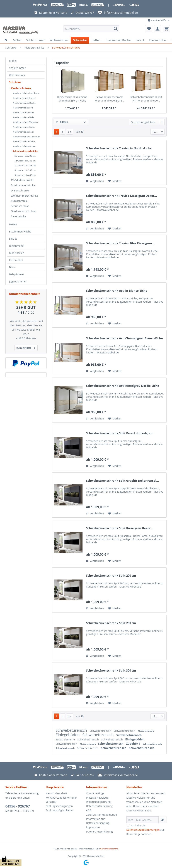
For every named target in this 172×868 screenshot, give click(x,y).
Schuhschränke (20, 206)
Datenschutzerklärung (99, 806)
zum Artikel (26, 347)
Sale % (13, 239)
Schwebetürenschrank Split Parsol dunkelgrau (119, 433)
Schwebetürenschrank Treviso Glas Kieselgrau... (120, 243)
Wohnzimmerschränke (24, 196)
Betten (13, 224)
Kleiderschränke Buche (24, 103)
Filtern (62, 122)
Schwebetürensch (72, 730)
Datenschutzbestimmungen (143, 830)
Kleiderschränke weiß (23, 112)
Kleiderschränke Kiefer (24, 127)
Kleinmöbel (16, 260)
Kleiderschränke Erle (23, 108)
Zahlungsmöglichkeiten (60, 810)
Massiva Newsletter (98, 798)
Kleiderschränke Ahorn (24, 146)
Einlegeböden (68, 735)
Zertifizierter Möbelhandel (102, 815)
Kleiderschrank (146, 731)
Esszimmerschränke (23, 185)
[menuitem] (91, 30)
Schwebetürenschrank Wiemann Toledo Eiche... (109, 99)
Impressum (93, 827)
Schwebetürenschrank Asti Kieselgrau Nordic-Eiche (123, 386)
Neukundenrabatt (56, 793)
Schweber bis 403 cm (25, 175)
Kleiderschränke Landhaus (26, 93)
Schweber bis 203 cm (25, 156)
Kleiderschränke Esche (24, 98)
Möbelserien (17, 253)
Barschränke (18, 216)
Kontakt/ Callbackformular (61, 798)
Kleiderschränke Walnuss (25, 122)
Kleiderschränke (21, 88)
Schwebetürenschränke (25, 151)
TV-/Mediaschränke (22, 180)
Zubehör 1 (134, 744)
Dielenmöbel (17, 246)
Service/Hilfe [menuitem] (157, 20)
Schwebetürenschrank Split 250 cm (111, 623)
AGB (89, 810)
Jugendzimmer (18, 281)
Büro (12, 267)
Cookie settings (95, 793)
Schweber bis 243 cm (25, 161)
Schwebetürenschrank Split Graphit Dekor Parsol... (123, 481)
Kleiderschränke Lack (23, 132)
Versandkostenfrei (109, 849)
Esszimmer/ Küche (20, 231)
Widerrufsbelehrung (98, 802)
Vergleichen (95, 181)
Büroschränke (19, 201)
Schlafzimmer (17, 68)
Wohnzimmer (17, 75)
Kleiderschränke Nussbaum (26, 137)
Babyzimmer (17, 274)
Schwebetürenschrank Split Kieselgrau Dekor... (120, 528)
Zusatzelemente (66, 739)
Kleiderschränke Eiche (24, 141)
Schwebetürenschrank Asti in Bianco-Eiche (117, 291)
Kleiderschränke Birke (24, 117)
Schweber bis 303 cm (25, 170)
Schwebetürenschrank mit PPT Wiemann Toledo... (146, 99)
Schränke (15, 82)
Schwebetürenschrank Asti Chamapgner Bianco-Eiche (124, 338)
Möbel (13, 61)
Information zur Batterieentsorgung (98, 821)
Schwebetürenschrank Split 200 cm (111, 576)
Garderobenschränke (24, 211)
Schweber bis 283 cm (25, 165)
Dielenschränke (20, 190)
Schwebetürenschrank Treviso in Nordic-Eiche (119, 148)
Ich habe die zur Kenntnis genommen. (145, 830)
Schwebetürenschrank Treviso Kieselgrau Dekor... (122, 196)
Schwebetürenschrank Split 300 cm (111, 671)
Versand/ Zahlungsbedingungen (59, 804)
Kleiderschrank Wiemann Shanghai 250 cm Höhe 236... (72, 99)
